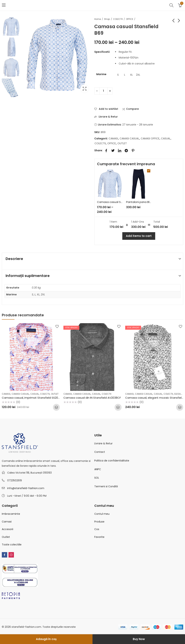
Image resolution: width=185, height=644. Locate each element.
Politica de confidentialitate (112, 461)
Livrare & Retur (103, 443)
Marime (101, 74)
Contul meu (102, 514)
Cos (97, 529)
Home (98, 19)
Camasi (7, 522)
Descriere (14, 259)
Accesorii (7, 529)
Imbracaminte (11, 514)
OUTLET (122, 143)
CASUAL (166, 138)
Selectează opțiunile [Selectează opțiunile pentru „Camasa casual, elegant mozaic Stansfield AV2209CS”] (180, 407)
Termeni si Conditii (106, 486)
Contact (100, 452)
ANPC (98, 469)
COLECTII (118, 19)
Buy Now (139, 639)
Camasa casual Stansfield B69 (118, 202)
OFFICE (130, 19)
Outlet (6, 537)
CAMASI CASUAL (129, 138)
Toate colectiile (12, 545)
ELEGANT (179, 394)
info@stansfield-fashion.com (26, 488)
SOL (97, 478)
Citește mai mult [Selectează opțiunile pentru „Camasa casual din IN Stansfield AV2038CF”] (118, 407)
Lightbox (85, 89)
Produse (99, 522)
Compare (132, 109)
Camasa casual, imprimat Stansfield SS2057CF (33, 398)
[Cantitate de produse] (103, 91)
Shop (107, 19)
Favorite (99, 537)
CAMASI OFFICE (150, 138)
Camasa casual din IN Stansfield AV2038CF (92, 398)
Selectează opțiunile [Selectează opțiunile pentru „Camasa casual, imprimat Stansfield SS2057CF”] (56, 407)
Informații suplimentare (28, 276)
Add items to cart (139, 236)
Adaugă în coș (46, 639)
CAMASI (113, 138)
